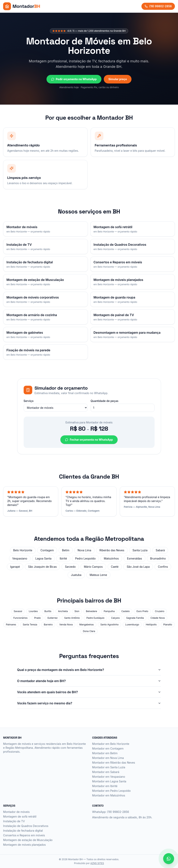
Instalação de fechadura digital (23, 831)
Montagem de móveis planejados (24, 845)
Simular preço (118, 79)
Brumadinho (158, 558)
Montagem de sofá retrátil (20, 816)
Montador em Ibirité (105, 786)
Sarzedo (70, 567)
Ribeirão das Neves (112, 550)
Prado (37, 618)
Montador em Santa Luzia (109, 767)
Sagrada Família (135, 618)
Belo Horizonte (23, 550)
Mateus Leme (98, 575)
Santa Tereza (30, 625)
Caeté (115, 567)
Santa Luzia (140, 550)
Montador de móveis (16, 812)
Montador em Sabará (106, 772)
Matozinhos (111, 558)
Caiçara (115, 618)
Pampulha (109, 611)
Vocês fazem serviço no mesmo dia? (89, 703)
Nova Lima (84, 550)
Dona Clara (89, 631)
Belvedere (92, 611)
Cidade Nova (158, 618)
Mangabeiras (87, 625)
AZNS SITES (97, 863)
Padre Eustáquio (95, 618)
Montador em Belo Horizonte (111, 744)
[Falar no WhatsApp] (169, 859)
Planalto (168, 625)
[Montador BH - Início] (22, 6)
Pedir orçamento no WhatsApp (74, 79)
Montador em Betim (105, 753)
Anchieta (63, 611)
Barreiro (48, 625)
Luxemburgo (132, 625)
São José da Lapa (138, 567)
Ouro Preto (142, 611)
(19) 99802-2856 (158, 6)
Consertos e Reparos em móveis (24, 835)
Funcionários (20, 618)
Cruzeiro (160, 611)
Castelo (126, 611)
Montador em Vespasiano (109, 777)
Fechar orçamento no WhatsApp (89, 440)
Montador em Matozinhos (109, 795)
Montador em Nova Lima (108, 758)
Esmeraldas (135, 558)
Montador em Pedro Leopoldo (111, 791)
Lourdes (33, 611)
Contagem (47, 550)
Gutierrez (52, 618)
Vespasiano (20, 558)
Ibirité (63, 558)
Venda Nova (66, 625)
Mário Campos (93, 567)
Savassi (18, 611)
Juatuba (76, 575)
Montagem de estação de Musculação (28, 840)
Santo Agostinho (110, 625)
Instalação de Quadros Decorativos (26, 826)
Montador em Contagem (108, 748)
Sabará (160, 550)
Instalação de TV (14, 821)
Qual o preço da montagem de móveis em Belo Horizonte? (89, 670)
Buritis (48, 611)
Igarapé (15, 567)
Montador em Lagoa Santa (109, 781)
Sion (77, 611)
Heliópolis (151, 625)
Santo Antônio (72, 618)
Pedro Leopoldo (85, 558)
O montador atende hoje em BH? (89, 681)
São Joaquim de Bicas (42, 567)
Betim (66, 550)
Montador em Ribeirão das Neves (114, 763)
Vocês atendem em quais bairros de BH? (89, 692)
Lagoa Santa (43, 558)
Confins (163, 567)
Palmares (11, 625)
